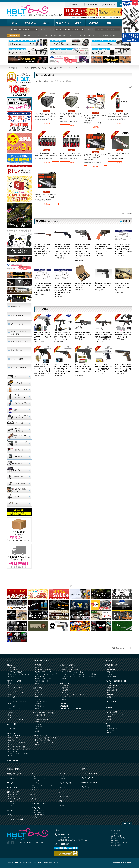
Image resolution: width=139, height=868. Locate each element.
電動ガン (10, 665)
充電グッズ (111, 688)
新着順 (68, 81)
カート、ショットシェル (43, 679)
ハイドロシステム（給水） (16, 819)
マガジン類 (37, 665)
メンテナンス (93, 23)
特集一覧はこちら (17, 350)
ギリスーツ (36, 787)
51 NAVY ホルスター (28, 35)
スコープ (38, 690)
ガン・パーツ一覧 (17, 324)
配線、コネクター (113, 690)
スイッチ (110, 692)
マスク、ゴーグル (14, 799)
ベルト (33, 794)
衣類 (32, 774)
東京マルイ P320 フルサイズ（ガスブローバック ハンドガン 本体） (103, 285)
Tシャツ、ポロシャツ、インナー (43, 785)
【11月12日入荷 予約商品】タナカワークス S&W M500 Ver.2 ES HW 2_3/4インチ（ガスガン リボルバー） (103, 249)
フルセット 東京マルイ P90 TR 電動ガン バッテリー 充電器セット (83, 335)
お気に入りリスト (110, 4)
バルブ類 (65, 690)
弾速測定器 (64, 706)
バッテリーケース (113, 686)
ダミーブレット (99, 35)
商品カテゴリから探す (19, 368)
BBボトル (110, 672)
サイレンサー (39, 717)
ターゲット (64, 704)
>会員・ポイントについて (118, 843)
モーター (110, 695)
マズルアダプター (41, 715)
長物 (10, 683)
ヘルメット (12, 801)
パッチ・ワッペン (65, 783)
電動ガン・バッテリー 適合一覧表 (19, 333)
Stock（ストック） (68, 667)
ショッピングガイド (100, 18)
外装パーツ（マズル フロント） (44, 713)
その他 (37, 683)
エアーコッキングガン (14, 681)
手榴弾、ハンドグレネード (16, 774)
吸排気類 (65, 688)
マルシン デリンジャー (60, 35)
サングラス (12, 797)
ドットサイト (39, 692)
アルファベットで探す (39, 68)
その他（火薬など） (114, 676)
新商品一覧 (127, 221)
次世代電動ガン (13, 667)
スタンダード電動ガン (16, 670)
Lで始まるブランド (54, 68)
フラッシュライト (41, 701)
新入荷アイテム (16, 307)
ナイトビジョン (40, 706)
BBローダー (111, 670)
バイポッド (39, 726)
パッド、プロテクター (38, 803)
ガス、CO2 (111, 674)
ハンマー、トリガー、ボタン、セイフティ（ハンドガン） (81, 676)
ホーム (15, 23)
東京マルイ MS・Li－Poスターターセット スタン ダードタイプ (83, 285)
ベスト (34, 776)
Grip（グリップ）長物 (42, 740)
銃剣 (36, 729)
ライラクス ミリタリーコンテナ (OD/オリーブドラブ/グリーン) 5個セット (71, 116)
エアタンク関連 (111, 701)
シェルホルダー (12, 778)
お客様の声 (117, 18)
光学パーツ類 (38, 688)
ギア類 (64, 692)
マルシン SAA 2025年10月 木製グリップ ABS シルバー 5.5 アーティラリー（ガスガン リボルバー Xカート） (43, 288)
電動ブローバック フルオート (18, 742)
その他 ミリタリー (88, 778)
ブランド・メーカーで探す (20, 68)
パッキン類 (66, 686)
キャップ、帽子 (13, 794)
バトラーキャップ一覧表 (19, 341)
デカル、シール (112, 728)
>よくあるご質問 (115, 845)
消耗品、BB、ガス (112, 665)
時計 (61, 801)
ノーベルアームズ (73, 35)
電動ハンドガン (13, 676)
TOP (8, 68)
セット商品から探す (18, 315)
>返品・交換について (117, 840)
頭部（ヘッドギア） (13, 792)
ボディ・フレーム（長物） (71, 670)
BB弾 (109, 667)
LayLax (65, 68)
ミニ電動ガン (13, 745)
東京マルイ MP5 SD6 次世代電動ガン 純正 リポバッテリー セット (123, 335)
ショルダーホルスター (40, 810)
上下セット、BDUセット (40, 778)
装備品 (109, 23)
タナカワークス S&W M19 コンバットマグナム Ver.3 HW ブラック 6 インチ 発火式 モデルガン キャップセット (63, 369)
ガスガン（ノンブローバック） (17, 701)
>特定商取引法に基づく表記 (52, 862)
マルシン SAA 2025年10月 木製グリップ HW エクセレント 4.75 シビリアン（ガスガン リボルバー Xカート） (123, 249)
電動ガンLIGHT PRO (15, 735)
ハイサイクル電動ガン (16, 672)
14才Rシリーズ (12, 729)
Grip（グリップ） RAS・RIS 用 (45, 738)
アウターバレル (40, 722)
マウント (38, 697)
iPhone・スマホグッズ (89, 783)
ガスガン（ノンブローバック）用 (46, 674)
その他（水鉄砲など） (14, 760)
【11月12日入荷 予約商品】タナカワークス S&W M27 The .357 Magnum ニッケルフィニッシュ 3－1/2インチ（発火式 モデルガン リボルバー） (83, 251)
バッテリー (111, 683)
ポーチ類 (62, 774)
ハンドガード (39, 724)
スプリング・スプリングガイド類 (73, 695)
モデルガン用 (39, 676)
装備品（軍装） (14, 769)
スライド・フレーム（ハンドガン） (74, 672)
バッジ (62, 792)
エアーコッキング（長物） (17, 747)
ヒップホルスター (38, 812)
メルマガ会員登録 (81, 18)
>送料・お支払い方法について (120, 838)
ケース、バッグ (12, 787)
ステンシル (111, 730)
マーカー (62, 787)
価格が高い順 (60, 81)
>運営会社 (10, 862)
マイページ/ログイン (92, 4)
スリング (10, 783)
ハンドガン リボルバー (16, 688)
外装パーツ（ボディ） (68, 665)
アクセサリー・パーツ (62, 23)
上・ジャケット (37, 781)
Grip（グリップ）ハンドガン (45, 742)
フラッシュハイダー (42, 720)
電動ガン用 (39, 667)
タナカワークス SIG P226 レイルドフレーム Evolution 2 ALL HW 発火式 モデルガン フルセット (83, 369)
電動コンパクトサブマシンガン (19, 674)
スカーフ (11, 803)
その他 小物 (85, 787)
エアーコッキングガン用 (43, 670)
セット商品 (112, 35)
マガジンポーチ (66, 776)
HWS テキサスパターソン (86, 35)
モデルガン (10, 713)
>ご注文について (115, 834)
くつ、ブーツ (35, 799)
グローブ (10, 815)
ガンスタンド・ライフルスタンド (72, 708)
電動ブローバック (14, 740)
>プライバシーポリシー (28, 862)
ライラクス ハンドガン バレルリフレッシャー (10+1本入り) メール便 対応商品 (95, 157)
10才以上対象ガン (13, 733)
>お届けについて (115, 836)
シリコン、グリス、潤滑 (115, 714)
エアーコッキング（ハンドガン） (19, 749)
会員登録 (74, 4)
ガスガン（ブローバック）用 (45, 672)
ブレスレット (64, 797)
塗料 (107, 724)
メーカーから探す (17, 359)
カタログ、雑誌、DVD (89, 773)
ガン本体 (47, 23)
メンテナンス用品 (111, 712)
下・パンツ (36, 783)
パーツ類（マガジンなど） (17, 751)
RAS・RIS (38, 699)
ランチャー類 (11, 724)
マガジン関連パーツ (42, 681)
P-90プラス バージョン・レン (44, 35)
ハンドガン (12, 686)
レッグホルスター (38, 815)
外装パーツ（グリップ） (42, 735)
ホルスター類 (35, 808)
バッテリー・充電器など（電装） (117, 681)
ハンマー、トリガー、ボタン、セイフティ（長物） (79, 674)
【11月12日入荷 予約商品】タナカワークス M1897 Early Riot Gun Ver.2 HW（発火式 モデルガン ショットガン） (42, 249)
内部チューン (65, 683)
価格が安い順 (48, 81)
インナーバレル (67, 697)
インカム (10, 810)
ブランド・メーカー (31, 23)
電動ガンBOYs (13, 738)
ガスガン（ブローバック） (16, 692)
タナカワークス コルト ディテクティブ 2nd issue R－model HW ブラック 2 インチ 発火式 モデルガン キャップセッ (43, 369)
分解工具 (110, 717)
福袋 (106, 35)
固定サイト (39, 695)
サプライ (78, 23)
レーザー (38, 704)
